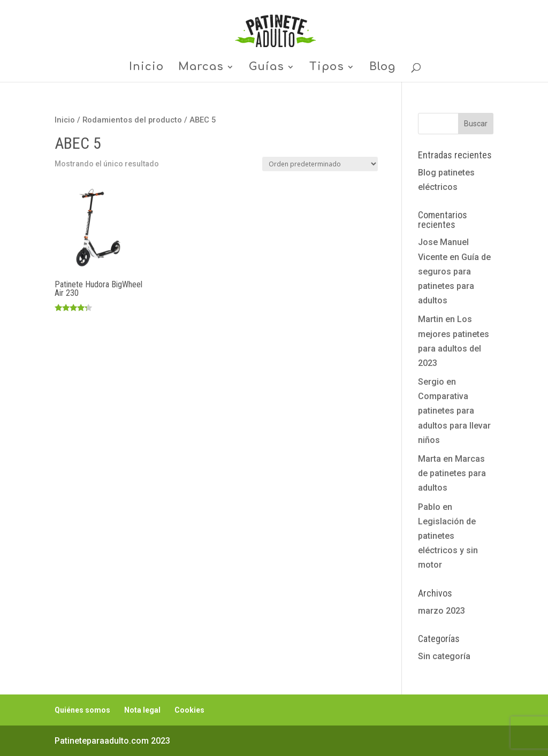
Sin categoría (444, 656)
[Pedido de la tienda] (320, 164)
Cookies (189, 710)
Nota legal (142, 710)
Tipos (327, 68)
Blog (382, 68)
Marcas (201, 68)
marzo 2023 (442, 611)
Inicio (146, 68)
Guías (267, 68)
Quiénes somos (82, 710)
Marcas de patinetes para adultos (452, 473)
